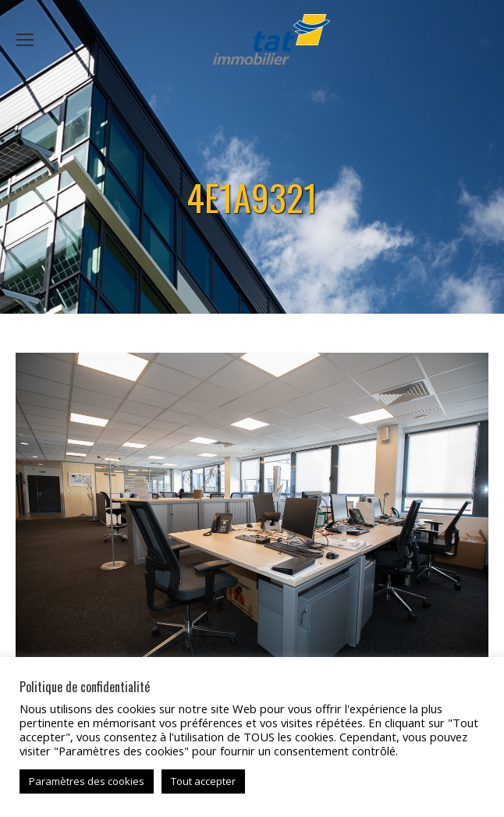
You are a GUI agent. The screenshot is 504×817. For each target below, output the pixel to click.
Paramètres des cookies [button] (87, 781)
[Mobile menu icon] (25, 40)
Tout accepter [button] (203, 781)
